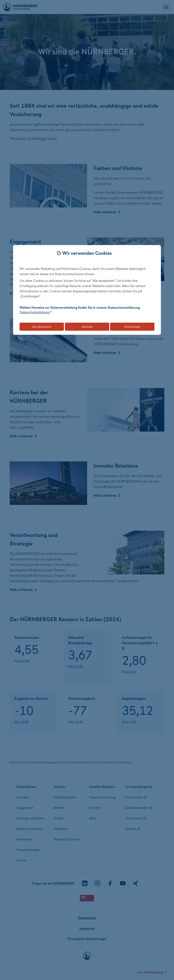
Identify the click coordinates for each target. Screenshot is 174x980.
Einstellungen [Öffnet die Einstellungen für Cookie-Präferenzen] (132, 327)
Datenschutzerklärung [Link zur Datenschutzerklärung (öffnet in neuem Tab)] (34, 312)
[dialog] (87, 290)
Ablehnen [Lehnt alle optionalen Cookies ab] (87, 327)
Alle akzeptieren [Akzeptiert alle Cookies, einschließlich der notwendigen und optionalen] (42, 327)
